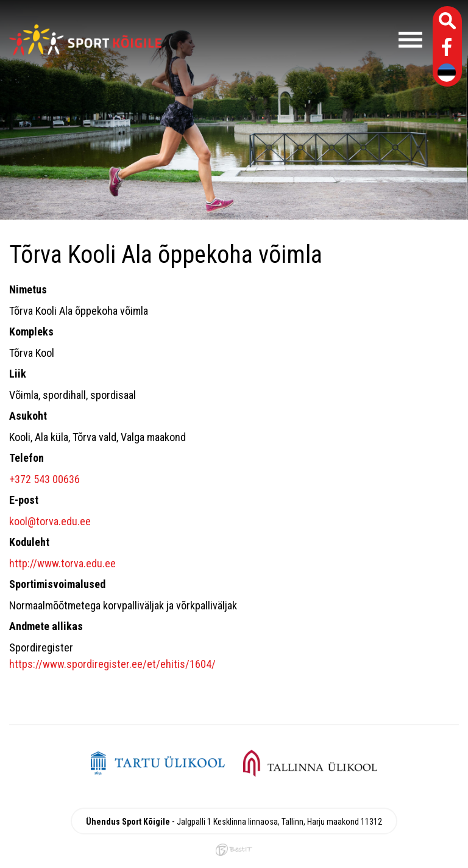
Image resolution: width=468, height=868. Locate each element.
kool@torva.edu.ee (50, 521)
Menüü (298, 40)
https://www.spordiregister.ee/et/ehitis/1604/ (112, 664)
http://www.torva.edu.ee (62, 563)
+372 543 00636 (44, 479)
